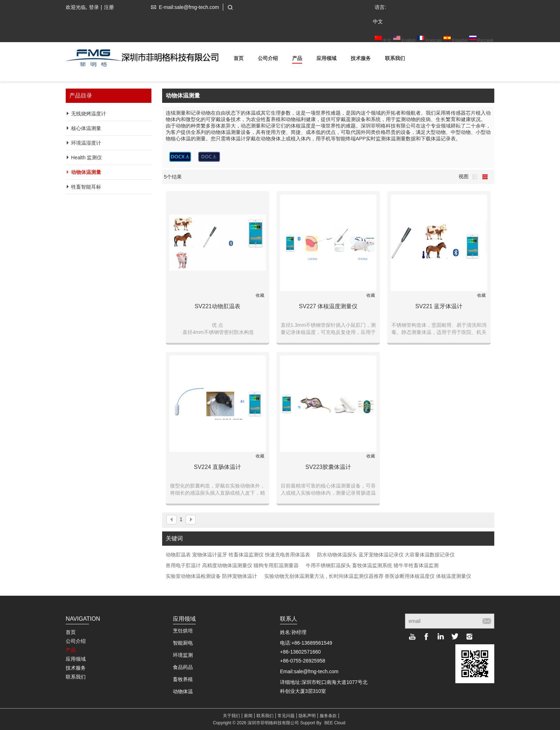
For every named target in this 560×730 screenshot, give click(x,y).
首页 (239, 59)
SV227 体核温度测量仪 (328, 306)
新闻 (248, 716)
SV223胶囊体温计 (328, 467)
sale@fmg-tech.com (316, 671)
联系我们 (395, 59)
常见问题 (286, 716)
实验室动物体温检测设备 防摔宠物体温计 (211, 576)
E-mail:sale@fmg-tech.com (184, 7)
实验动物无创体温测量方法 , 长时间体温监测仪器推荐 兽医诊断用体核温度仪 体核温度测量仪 (368, 576)
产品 (297, 59)
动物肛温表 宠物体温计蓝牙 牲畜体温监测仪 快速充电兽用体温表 (238, 555)
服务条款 (328, 716)
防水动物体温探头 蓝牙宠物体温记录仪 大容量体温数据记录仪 (386, 555)
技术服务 (361, 59)
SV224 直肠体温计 (217, 467)
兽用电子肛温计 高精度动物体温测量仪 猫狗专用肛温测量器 (232, 565)
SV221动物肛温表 (217, 306)
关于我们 (231, 716)
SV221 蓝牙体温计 (439, 306)
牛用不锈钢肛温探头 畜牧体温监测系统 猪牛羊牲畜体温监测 (372, 565)
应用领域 (326, 59)
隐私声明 (307, 716)
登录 (94, 7)
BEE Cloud (335, 723)
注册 (109, 7)
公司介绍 (268, 59)
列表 (475, 177)
